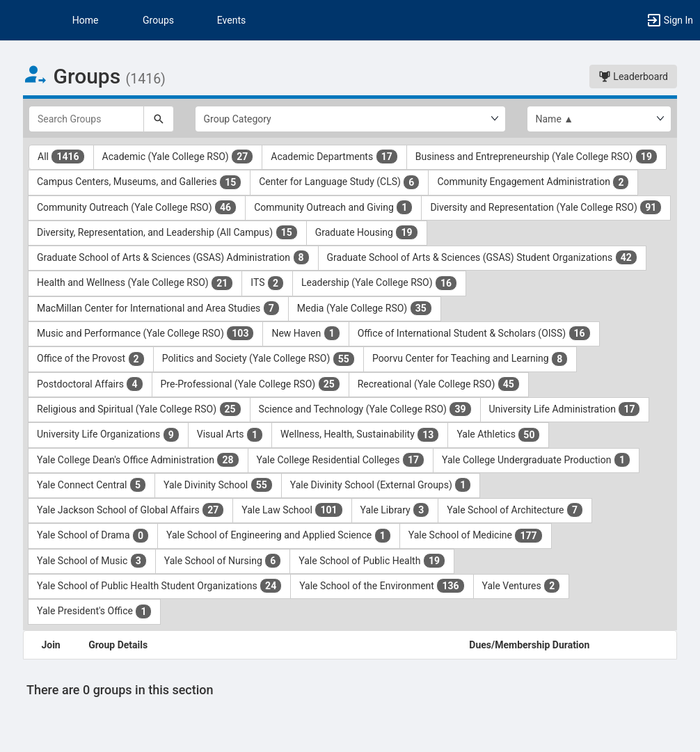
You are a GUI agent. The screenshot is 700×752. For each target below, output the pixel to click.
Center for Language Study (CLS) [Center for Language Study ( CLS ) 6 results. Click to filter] (339, 182)
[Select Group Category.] (350, 119)
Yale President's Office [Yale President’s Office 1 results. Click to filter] (94, 611)
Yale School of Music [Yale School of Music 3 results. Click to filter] (92, 561)
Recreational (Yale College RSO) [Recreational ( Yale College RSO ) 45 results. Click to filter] (439, 384)
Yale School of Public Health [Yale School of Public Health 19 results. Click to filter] (372, 561)
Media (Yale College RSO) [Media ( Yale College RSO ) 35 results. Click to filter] (365, 308)
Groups (158, 20)
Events (231, 20)
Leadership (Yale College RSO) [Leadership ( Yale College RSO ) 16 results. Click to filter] (379, 283)
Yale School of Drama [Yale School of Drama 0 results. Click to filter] (93, 536)
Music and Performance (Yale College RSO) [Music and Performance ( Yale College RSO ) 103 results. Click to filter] (145, 333)
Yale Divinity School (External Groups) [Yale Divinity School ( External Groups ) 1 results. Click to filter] (381, 485)
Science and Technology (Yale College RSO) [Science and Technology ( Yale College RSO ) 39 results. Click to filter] (365, 409)
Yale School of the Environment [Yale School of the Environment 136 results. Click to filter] (382, 586)
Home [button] (86, 20)
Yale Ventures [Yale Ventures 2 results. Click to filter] (522, 586)
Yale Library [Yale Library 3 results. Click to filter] (395, 510)
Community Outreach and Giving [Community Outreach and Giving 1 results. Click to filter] (333, 207)
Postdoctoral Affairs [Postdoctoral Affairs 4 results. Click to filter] (90, 384)
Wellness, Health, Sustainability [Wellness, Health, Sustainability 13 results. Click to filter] (360, 435)
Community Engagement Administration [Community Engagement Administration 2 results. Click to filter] (533, 182)
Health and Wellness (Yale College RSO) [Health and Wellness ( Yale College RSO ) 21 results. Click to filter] (135, 283)
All (61, 157)
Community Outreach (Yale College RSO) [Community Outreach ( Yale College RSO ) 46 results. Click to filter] (137, 207)
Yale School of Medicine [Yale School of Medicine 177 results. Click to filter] (476, 536)
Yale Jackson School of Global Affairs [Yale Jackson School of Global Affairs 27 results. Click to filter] (130, 510)
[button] (17, 20)
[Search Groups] (86, 119)
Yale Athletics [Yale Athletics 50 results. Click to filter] (498, 435)
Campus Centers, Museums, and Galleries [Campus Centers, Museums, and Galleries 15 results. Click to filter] (139, 182)
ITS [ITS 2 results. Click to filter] (267, 283)
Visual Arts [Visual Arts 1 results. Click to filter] (230, 435)
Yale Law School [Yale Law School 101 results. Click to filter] (292, 510)
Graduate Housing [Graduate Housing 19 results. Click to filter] (367, 232)
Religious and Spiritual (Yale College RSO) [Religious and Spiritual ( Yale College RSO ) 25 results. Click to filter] (139, 409)
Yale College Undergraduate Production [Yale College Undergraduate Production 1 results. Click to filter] (536, 460)
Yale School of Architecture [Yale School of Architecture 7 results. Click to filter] (515, 510)
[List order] (599, 119)
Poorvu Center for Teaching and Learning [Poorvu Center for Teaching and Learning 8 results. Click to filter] (470, 359)
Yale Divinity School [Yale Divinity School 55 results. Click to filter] (218, 485)
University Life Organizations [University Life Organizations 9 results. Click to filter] (108, 435)
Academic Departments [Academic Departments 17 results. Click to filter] (334, 157)
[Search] (159, 119)
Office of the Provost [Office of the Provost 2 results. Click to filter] (91, 359)
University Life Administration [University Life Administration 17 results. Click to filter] (565, 409)
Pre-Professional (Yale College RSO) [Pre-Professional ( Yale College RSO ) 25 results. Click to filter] (250, 384)
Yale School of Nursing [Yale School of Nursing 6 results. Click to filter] (223, 561)
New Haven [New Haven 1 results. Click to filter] (305, 333)
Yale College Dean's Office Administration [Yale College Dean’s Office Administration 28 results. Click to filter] (138, 460)
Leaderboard (633, 77)
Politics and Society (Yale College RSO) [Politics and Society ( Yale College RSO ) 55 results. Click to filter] (258, 359)
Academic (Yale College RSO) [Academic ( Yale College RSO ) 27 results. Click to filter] (178, 157)
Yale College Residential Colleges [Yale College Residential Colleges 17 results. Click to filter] (341, 460)
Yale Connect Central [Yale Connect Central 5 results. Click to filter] (92, 485)
